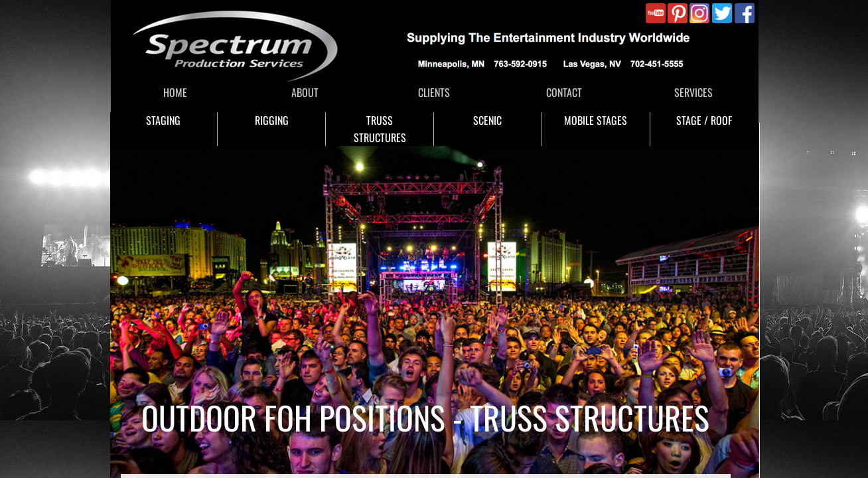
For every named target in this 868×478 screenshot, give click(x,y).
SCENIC (487, 120)
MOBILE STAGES (596, 120)
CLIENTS (434, 92)
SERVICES (693, 92)
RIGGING (272, 120)
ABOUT (305, 92)
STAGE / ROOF (704, 120)
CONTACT (564, 92)
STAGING (163, 120)
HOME (175, 92)
